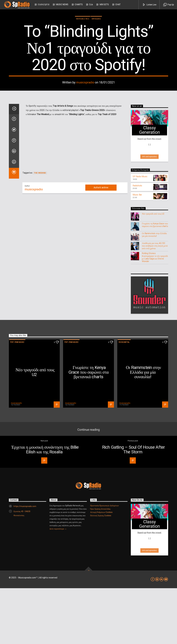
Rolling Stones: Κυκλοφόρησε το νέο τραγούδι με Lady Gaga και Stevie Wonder (155, 313)
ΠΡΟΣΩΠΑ (96, 47)
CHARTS (79, 4)
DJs (91, 4)
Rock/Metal (124, 398)
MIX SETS (104, 4)
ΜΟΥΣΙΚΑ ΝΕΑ (83, 47)
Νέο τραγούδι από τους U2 (153, 270)
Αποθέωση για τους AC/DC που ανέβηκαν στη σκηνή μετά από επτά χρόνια (155, 302)
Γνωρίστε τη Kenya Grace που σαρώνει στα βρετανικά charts (155, 281)
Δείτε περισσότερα (58, 585)
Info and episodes (149, 212)
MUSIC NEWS (62, 4)
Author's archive (101, 243)
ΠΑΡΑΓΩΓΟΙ (44, 4)
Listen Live (149, 5)
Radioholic (137, 241)
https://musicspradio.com (25, 562)
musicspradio (85, 110)
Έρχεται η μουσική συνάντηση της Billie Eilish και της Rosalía (45, 505)
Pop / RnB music (17, 398)
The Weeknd (40, 229)
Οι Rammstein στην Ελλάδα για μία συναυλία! (154, 291)
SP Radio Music (140, 232)
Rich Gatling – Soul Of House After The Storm (134, 505)
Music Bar (137, 251)
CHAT (118, 4)
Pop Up (169, 5)
